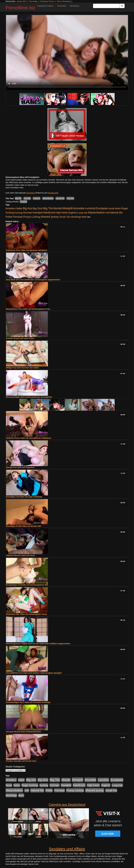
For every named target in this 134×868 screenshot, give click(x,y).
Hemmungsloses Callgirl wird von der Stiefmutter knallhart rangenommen (38, 644)
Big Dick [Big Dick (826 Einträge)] (38, 208)
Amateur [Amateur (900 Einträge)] (11, 208)
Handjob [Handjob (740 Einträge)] (38, 213)
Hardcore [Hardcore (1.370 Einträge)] (49, 212)
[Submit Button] (122, 6)
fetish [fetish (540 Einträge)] (118, 208)
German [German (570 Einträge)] (28, 213)
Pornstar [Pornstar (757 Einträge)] (18, 217)
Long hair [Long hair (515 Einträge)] (82, 213)
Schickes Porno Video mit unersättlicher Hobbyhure (29, 438)
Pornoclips (33, 1)
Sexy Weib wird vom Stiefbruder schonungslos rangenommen (33, 280)
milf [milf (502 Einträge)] (107, 213)
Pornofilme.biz (20, 8)
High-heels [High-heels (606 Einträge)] (62, 213)
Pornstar (70, 198)
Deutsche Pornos (47, 1)
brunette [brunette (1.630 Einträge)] (79, 208)
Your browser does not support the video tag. (67, 52)
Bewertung (74, 6)
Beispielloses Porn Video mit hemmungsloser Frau (28, 309)
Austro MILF (22, 1)
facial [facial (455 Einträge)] (112, 208)
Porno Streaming (64, 1)
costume (37, 198)
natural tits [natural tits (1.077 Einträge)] (116, 213)
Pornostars (62, 6)
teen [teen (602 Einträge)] (84, 217)
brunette (27, 198)
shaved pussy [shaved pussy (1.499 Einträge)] (50, 217)
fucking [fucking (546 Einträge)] (19, 213)
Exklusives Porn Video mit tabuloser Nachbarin (27, 250)
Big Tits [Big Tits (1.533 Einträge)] (48, 208)
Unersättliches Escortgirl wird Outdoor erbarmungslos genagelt (34, 673)
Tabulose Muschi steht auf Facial (20, 555)
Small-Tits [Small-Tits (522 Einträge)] (65, 217)
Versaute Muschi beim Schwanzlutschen (24, 732)
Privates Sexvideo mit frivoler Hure (21, 761)
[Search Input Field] (106, 6)
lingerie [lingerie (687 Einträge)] (73, 213)
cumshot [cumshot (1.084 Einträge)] (90, 208)
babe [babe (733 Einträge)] (19, 208)
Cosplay (23, 202)
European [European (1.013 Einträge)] (102, 208)
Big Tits (18, 198)
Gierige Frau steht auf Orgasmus (20, 467)
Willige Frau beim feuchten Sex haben (23, 368)
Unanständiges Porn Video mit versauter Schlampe (28, 702)
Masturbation (48, 198)
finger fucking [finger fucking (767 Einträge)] (30, 785)
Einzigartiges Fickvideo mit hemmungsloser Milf (27, 585)
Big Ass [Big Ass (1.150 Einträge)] (27, 208)
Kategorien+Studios (45, 6)
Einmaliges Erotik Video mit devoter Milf (23, 526)
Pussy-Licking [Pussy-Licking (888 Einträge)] (32, 217)
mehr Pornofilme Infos (14, 188)
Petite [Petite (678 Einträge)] (9, 217)
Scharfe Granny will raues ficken (20, 338)
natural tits (60, 198)
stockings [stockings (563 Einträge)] (76, 217)
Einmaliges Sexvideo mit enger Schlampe (24, 497)
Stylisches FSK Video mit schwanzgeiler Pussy (26, 614)
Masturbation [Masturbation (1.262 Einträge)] (97, 212)
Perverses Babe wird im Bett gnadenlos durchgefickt (29, 397)
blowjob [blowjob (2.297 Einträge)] (68, 208)
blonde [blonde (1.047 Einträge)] (58, 208)
